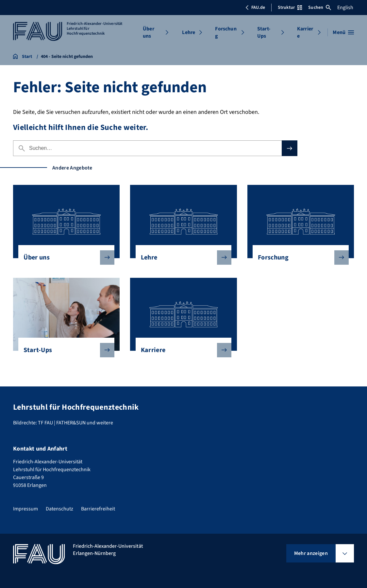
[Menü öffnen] (343, 32)
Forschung (226, 32)
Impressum (25, 509)
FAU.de (255, 8)
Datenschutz (59, 509)
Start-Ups (264, 32)
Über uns (149, 32)
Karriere (305, 32)
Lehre (189, 32)
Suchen (320, 8)
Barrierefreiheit (98, 509)
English (345, 8)
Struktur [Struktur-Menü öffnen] (290, 8)
